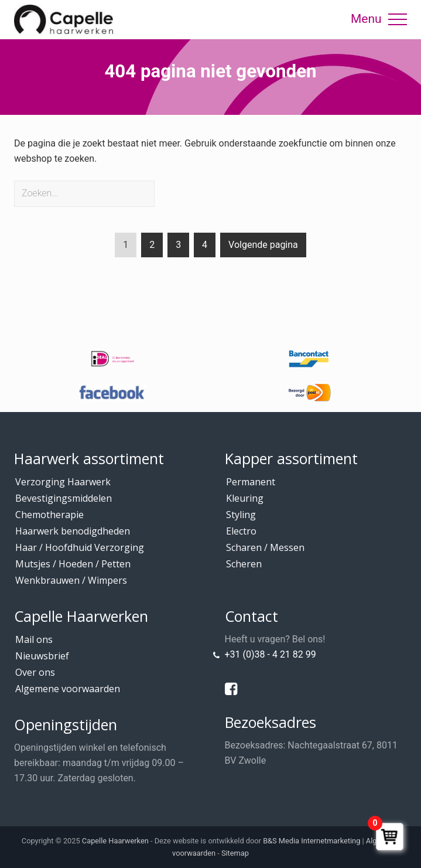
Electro (241, 531)
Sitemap (235, 853)
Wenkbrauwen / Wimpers (71, 580)
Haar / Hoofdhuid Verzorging (80, 547)
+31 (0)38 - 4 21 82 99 (271, 654)
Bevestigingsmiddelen (64, 498)
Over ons (35, 672)
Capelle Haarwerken (115, 841)
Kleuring (245, 498)
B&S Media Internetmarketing (312, 841)
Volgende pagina (263, 245)
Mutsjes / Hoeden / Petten (73, 564)
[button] (398, 19)
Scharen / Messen (265, 547)
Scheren (244, 564)
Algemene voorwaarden (68, 689)
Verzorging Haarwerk (63, 482)
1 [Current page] (126, 247)
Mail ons (34, 639)
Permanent (251, 482)
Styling (241, 515)
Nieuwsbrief (42, 656)
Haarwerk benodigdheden (73, 531)
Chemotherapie (49, 515)
